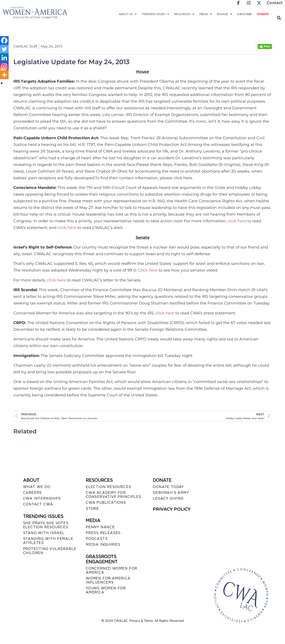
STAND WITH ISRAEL (44, 533)
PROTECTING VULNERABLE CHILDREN (50, 551)
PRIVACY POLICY (172, 509)
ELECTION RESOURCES (108, 487)
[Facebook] (4, 40)
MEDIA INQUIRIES (103, 544)
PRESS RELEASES (103, 533)
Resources (184, 14)
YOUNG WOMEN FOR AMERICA (106, 590)
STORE (92, 509)
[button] (279, 18)
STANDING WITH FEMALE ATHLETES (48, 541)
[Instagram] (4, 66)
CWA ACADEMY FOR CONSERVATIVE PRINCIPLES (113, 495)
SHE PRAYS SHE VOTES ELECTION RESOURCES (46, 525)
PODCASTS (97, 539)
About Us (128, 14)
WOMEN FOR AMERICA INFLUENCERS (108, 580)
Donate (263, 14)
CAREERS (33, 493)
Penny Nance (100, 527)
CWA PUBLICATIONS (106, 503)
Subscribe (244, 14)
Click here (148, 270)
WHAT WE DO (37, 487)
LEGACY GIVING (168, 498)
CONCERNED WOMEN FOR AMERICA (111, 570)
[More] (4, 75)
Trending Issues (155, 14)
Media (206, 14)
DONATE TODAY (168, 487)
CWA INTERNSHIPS (42, 498)
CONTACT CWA (38, 504)
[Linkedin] (4, 58)
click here (237, 221)
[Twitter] (4, 49)
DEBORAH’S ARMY (171, 493)
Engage (224, 14)
